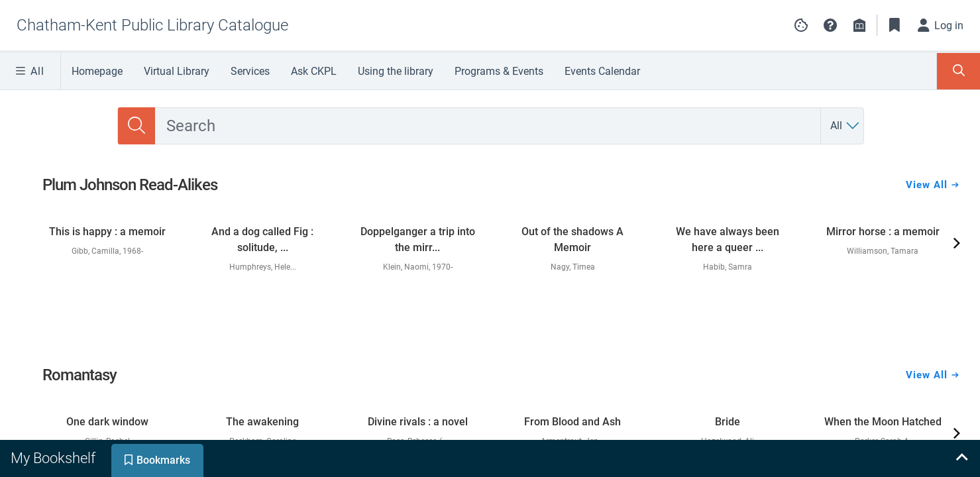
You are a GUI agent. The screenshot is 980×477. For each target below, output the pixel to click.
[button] (830, 25)
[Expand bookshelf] (961, 458)
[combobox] (488, 126)
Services (250, 71)
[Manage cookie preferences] (801, 25)
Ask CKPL (314, 71)
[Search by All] (845, 126)
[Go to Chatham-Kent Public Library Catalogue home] (152, 25)
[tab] (54, 458)
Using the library (396, 71)
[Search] (136, 126)
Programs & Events (499, 71)
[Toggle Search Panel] (958, 71)
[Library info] (859, 25)
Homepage (97, 71)
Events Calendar (602, 71)
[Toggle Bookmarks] (895, 25)
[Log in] (941, 25)
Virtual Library (177, 71)
